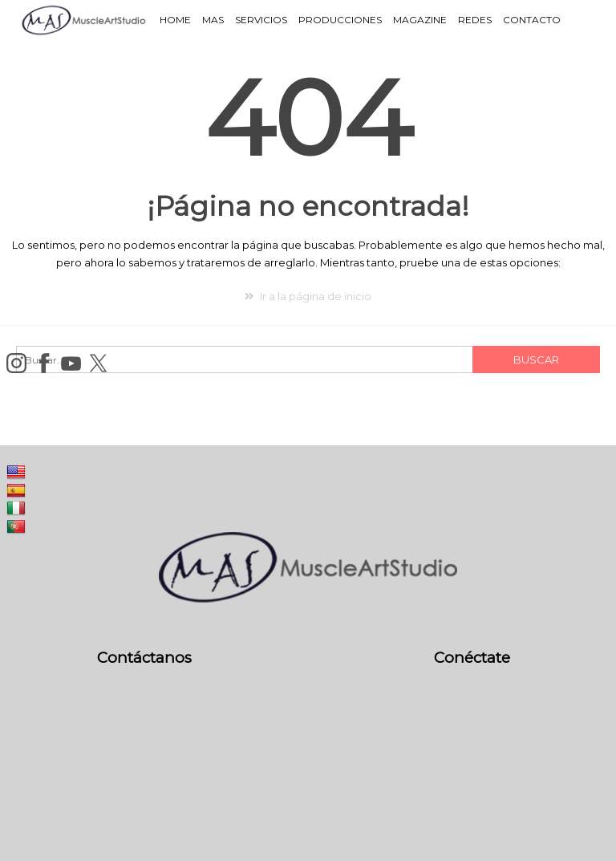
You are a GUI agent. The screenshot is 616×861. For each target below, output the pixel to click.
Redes (475, 20)
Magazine (420, 20)
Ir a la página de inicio (308, 296)
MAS (213, 20)
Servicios (261, 20)
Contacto (532, 20)
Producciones (340, 20)
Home (175, 20)
